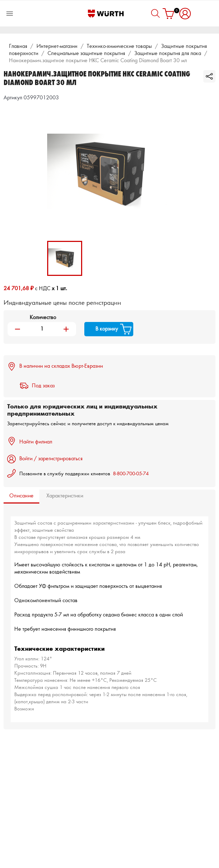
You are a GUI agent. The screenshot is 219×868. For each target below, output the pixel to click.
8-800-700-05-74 (131, 474)
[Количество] (42, 329)
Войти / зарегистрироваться (45, 459)
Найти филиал (30, 441)
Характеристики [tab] (65, 496)
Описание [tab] (21, 496)
